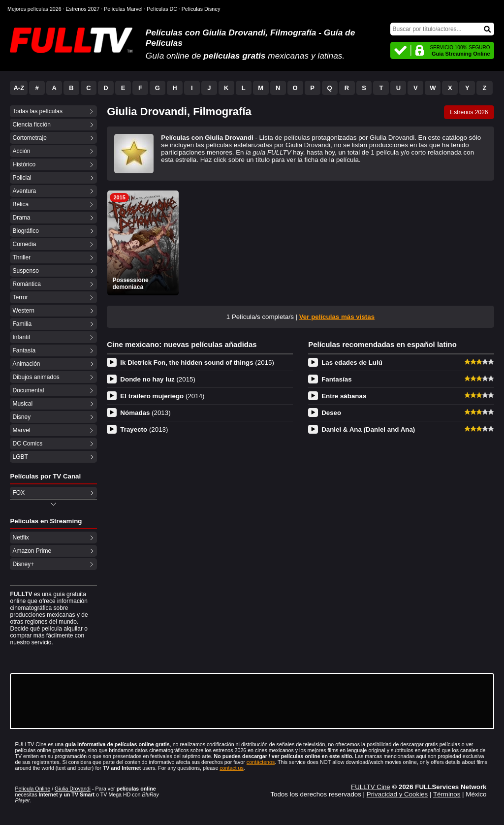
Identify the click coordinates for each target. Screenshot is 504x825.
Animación (26, 364)
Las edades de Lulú (352, 363)
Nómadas (145, 413)
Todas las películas (37, 111)
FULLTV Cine (371, 787)
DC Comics (27, 444)
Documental (28, 390)
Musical (22, 404)
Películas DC (162, 9)
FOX (18, 493)
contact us (232, 768)
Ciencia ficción (31, 125)
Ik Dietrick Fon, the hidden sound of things (197, 363)
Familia (22, 324)
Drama (21, 218)
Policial (22, 178)
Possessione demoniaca (130, 284)
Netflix (20, 538)
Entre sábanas (344, 396)
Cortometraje (29, 138)
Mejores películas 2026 (34, 9)
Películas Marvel (123, 9)
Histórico (24, 164)
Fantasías (337, 379)
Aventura (24, 191)
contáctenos (261, 762)
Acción (21, 151)
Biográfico (25, 231)
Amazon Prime (32, 551)
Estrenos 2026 (469, 112)
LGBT (20, 457)
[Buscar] (442, 29)
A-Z (19, 88)
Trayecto (144, 429)
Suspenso (25, 271)
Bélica (20, 204)
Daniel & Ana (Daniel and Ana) (368, 429)
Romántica (26, 284)
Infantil (21, 337)
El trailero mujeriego (162, 396)
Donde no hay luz (158, 379)
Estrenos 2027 (83, 9)
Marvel (21, 430)
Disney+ (23, 564)
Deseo (331, 413)
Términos (447, 794)
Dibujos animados (36, 377)
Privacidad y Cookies (397, 794)
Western (23, 311)
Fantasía (24, 350)
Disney (21, 417)
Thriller (21, 257)
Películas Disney (201, 9)
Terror (20, 297)
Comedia (24, 244)
